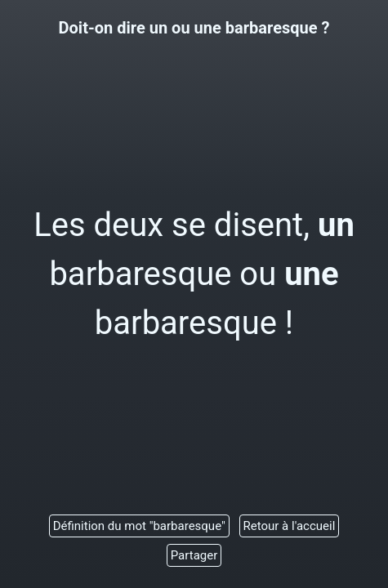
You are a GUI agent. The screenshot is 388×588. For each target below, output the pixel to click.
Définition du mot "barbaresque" (139, 526)
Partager (194, 555)
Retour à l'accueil (290, 526)
